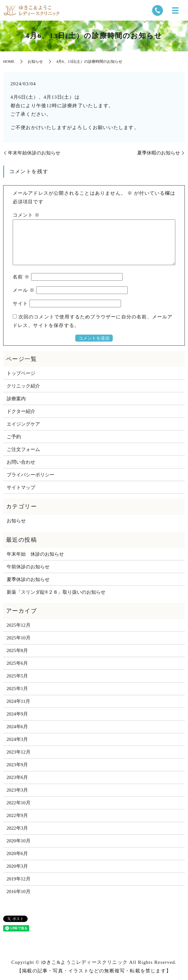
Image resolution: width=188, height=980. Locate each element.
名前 (21, 277)
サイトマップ (21, 487)
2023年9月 (17, 765)
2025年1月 (17, 689)
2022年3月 (17, 828)
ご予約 (14, 437)
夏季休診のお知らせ (28, 579)
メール (24, 290)
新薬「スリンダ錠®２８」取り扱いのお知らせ (56, 592)
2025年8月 (17, 650)
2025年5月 (17, 676)
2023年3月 (17, 790)
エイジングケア (23, 424)
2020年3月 (17, 866)
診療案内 (16, 399)
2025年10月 (19, 638)
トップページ (21, 373)
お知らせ (35, 62)
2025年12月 (19, 625)
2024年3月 (17, 739)
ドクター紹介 (21, 411)
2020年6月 (17, 853)
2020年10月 (19, 841)
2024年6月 (17, 727)
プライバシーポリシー (30, 475)
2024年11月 (18, 701)
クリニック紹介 (23, 386)
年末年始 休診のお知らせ (35, 554)
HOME (9, 62)
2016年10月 (19, 892)
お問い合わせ (21, 462)
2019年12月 (19, 879)
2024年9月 (17, 714)
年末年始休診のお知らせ (34, 153)
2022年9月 (17, 815)
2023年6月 (17, 777)
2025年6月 (17, 663)
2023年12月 (19, 752)
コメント (26, 215)
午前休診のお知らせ (28, 567)
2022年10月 (19, 803)
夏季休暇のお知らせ (159, 153)
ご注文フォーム (23, 449)
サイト (20, 304)
